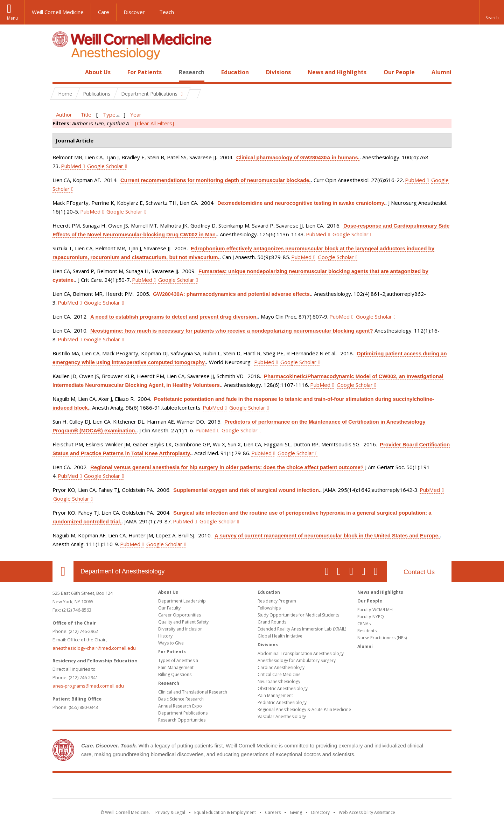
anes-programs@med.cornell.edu (88, 686)
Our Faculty (169, 608)
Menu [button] (12, 18)
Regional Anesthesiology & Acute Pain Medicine (304, 709)
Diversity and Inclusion (180, 629)
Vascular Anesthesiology (282, 716)
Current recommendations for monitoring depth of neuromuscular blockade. (215, 180)
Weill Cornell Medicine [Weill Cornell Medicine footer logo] (252, 787)
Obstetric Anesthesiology (283, 688)
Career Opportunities (180, 615)
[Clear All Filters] (155, 123)
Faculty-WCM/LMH (375, 610)
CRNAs (364, 624)
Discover (134, 12)
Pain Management (176, 667)
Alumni (442, 72)
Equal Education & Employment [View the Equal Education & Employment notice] (225, 812)
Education (235, 72)
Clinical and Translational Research (193, 692)
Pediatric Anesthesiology (282, 702)
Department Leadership (182, 601)
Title (86, 114)
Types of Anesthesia (178, 660)
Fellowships (269, 608)
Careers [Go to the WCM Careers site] (273, 812)
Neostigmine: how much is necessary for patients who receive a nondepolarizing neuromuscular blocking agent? (232, 331)
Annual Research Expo (180, 706)
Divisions (278, 72)
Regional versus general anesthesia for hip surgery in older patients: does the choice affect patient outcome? (227, 467)
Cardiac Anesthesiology (281, 667)
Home (60, 72)
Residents (367, 631)
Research (192, 72)
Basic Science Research (181, 699)
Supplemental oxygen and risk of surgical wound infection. (247, 490)
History (165, 636)
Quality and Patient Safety (183, 622)
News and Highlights (337, 72)
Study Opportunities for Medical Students (298, 615)
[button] (492, 12)
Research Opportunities (182, 720)
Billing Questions (175, 674)
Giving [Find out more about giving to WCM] (296, 812)
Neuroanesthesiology (279, 681)
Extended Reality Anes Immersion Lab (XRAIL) (302, 629)
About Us (98, 72)
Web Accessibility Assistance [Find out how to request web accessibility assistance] (367, 812)
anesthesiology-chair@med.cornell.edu (94, 648)
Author (64, 114)
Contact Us (419, 572)
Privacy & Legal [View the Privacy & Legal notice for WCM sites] (170, 812)
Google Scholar (105, 166)
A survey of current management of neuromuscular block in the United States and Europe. (327, 535)
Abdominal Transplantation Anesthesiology (301, 653)
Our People (399, 72)
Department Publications (183, 713)
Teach (167, 12)
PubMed (71, 166)
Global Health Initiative (280, 636)
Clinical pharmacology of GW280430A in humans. (298, 157)
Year (136, 114)
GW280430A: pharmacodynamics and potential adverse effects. (232, 294)
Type (109, 114)
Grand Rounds (272, 622)
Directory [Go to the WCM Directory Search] (320, 812)
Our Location (63, 571)
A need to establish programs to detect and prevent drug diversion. (174, 317)
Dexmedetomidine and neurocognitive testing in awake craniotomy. (301, 203)
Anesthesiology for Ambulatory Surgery (297, 660)
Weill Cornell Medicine (58, 12)
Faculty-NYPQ (371, 617)
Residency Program (277, 601)
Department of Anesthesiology (122, 571)
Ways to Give (171, 643)
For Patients (145, 72)
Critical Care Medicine (279, 674)
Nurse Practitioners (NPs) (382, 638)
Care (104, 12)
